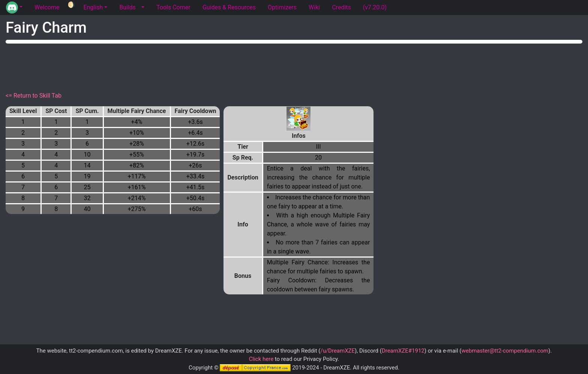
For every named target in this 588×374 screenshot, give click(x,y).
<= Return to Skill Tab (34, 96)
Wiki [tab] (314, 7)
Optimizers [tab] (282, 7)
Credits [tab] (341, 7)
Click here (261, 359)
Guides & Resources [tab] (229, 7)
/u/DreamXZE (337, 351)
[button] (14, 8)
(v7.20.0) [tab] (375, 7)
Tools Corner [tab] (173, 7)
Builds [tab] (127, 7)
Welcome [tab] (47, 7)
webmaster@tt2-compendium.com (505, 351)
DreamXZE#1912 (403, 351)
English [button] (93, 7)
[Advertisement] (294, 66)
